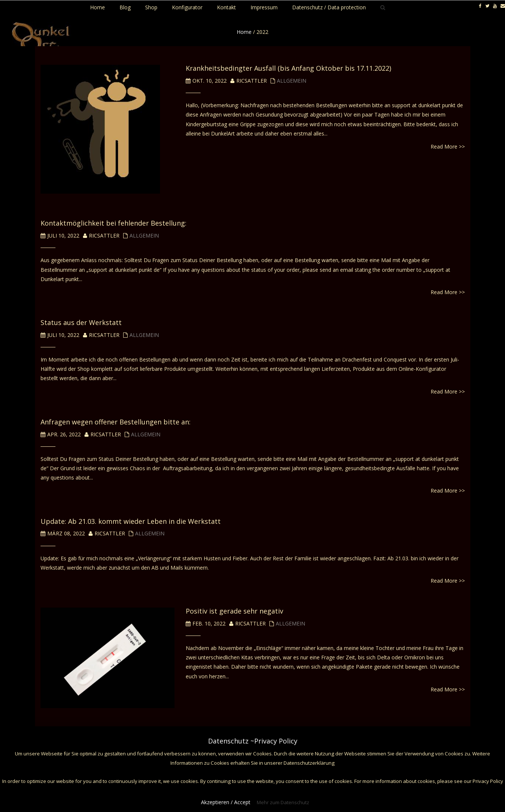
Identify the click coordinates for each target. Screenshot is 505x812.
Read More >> (448, 147)
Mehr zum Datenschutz (283, 802)
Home (244, 32)
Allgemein (292, 81)
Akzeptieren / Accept (226, 802)
